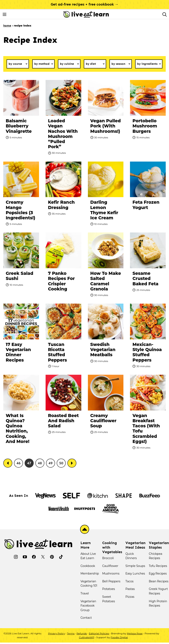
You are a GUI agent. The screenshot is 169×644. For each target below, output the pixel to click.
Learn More (86, 545)
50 (61, 463)
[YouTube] (25, 557)
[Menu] (5, 14)
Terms (71, 633)
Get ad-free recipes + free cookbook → (85, 4)
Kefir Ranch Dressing (61, 205)
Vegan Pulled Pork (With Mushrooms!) (106, 126)
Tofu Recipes (158, 566)
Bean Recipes (159, 581)
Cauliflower (110, 566)
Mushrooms (111, 573)
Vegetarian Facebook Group (88, 606)
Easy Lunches (135, 573)
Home (7, 26)
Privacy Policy (57, 633)
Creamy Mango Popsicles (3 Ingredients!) (21, 210)
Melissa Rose (135, 633)
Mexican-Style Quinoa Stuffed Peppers (147, 352)
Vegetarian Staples (159, 545)
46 (18, 463)
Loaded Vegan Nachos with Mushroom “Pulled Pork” (63, 134)
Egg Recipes (158, 573)
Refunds (82, 633)
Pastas (130, 589)
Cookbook (88, 566)
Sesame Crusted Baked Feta (145, 278)
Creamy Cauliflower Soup (103, 421)
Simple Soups (135, 566)
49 (51, 463)
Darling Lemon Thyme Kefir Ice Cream (104, 210)
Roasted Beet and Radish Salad (63, 421)
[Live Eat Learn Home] (86, 14)
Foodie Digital (119, 637)
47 (29, 463)
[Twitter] (43, 557)
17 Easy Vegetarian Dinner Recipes (18, 352)
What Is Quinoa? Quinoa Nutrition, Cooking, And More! (18, 428)
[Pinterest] (52, 557)
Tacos (129, 581)
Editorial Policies (99, 633)
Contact (86, 618)
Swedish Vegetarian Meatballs (103, 350)
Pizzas (130, 597)
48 (40, 463)
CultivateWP (87, 637)
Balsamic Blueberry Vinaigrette (19, 126)
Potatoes (109, 589)
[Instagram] (16, 557)
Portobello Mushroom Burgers (145, 126)
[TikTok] (61, 557)
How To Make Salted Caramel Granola (106, 281)
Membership (90, 573)
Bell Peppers (111, 581)
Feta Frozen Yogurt (146, 205)
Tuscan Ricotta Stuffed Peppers (57, 352)
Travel (85, 593)
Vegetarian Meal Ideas (136, 545)
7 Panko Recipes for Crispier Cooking (61, 281)
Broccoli (108, 558)
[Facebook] (34, 557)
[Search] (164, 14)
